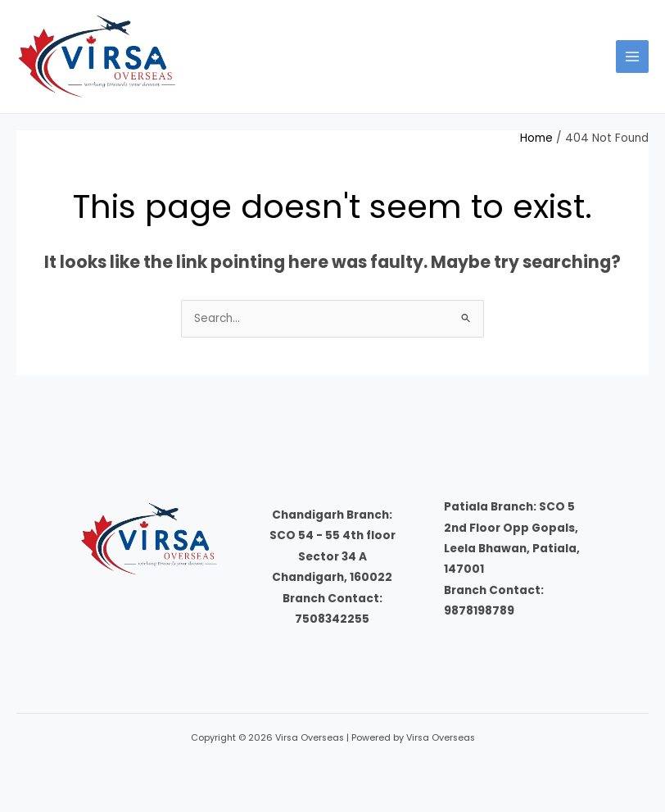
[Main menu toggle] (633, 57)
